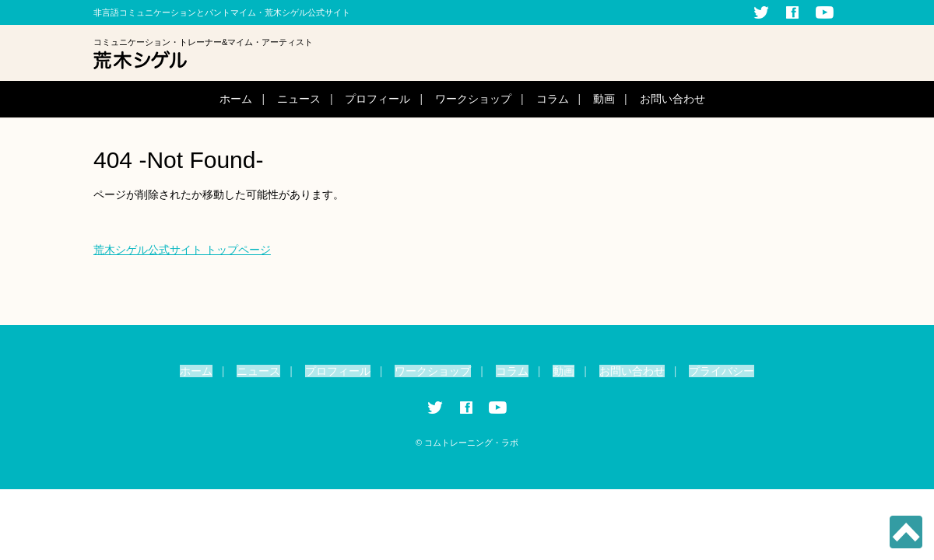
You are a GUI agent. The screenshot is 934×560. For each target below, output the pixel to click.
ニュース (299, 99)
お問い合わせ (672, 99)
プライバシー (722, 371)
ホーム (236, 99)
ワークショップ (473, 99)
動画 (604, 99)
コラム (553, 99)
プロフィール (377, 99)
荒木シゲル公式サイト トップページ (182, 250)
